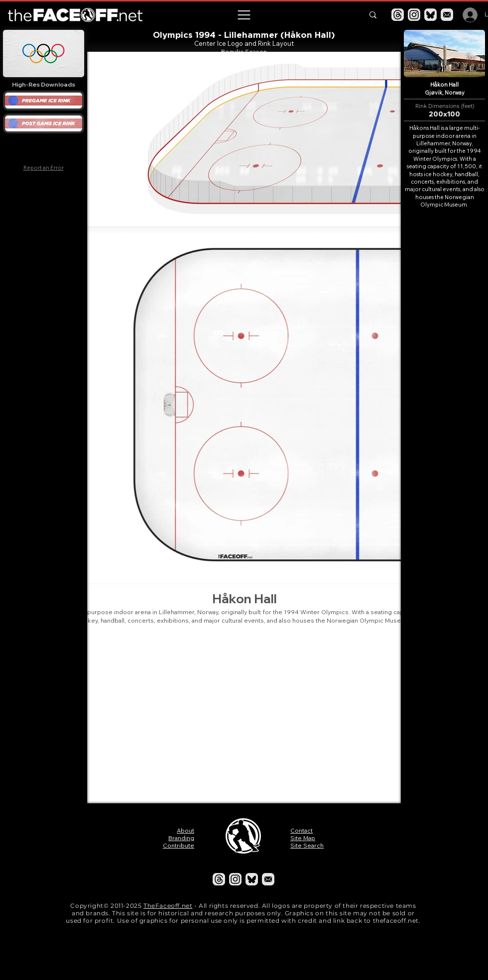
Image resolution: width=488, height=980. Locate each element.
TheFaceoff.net (168, 906)
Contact (302, 830)
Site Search (307, 845)
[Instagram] (414, 15)
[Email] (447, 15)
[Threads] (398, 15)
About (185, 830)
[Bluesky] (430, 15)
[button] (244, 15)
